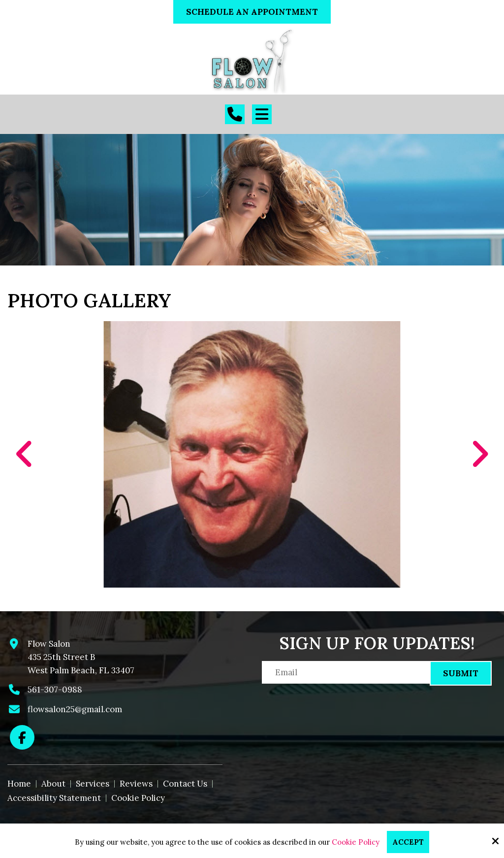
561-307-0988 (55, 690)
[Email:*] (346, 672)
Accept (408, 842)
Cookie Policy (356, 842)
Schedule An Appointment (252, 12)
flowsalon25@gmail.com (75, 709)
